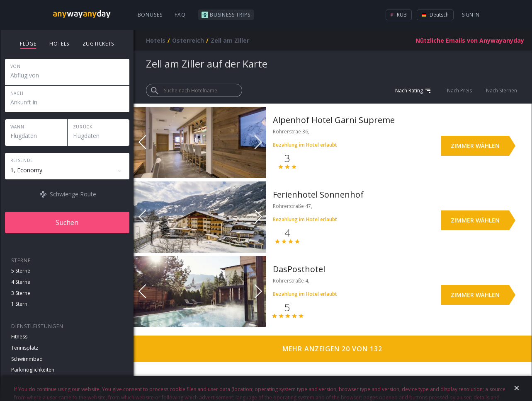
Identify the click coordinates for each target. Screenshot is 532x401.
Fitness (19, 337)
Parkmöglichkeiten (33, 370)
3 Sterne (21, 293)
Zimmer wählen (475, 146)
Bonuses (150, 15)
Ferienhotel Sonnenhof (318, 194)
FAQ (180, 15)
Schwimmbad (27, 359)
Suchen (67, 222)
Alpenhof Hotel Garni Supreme (334, 120)
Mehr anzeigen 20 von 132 (332, 349)
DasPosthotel (299, 269)
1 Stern (19, 304)
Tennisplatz (25, 348)
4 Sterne (21, 282)
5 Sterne (21, 271)
